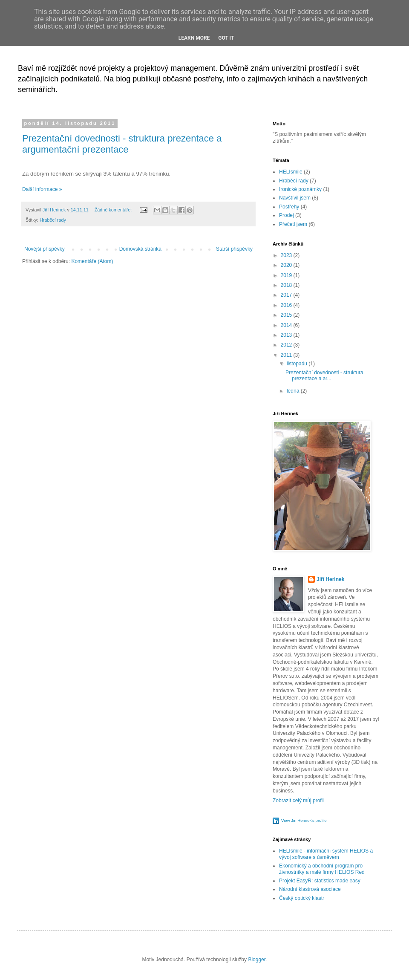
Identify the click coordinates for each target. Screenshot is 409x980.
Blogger (257, 960)
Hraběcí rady (53, 220)
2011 (287, 355)
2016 (287, 305)
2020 (287, 265)
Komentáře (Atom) (92, 261)
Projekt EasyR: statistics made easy (320, 881)
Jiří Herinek (330, 579)
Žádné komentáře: (114, 210)
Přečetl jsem (293, 224)
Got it (226, 38)
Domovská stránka (140, 249)
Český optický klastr (302, 898)
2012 (287, 345)
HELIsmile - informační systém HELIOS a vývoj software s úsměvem (326, 854)
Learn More (194, 38)
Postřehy (289, 207)
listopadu (298, 364)
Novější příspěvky (45, 249)
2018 (287, 285)
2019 (287, 275)
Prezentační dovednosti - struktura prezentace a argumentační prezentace (122, 144)
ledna (294, 391)
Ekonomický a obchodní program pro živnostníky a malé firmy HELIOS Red (322, 869)
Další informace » (42, 189)
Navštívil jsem (295, 198)
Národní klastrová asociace (310, 889)
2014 (287, 325)
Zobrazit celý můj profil (298, 801)
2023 (287, 255)
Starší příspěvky (234, 249)
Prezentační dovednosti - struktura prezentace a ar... (324, 376)
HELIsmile (291, 172)
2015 (287, 315)
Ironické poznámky (300, 189)
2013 (287, 335)
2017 (287, 295)
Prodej (287, 215)
